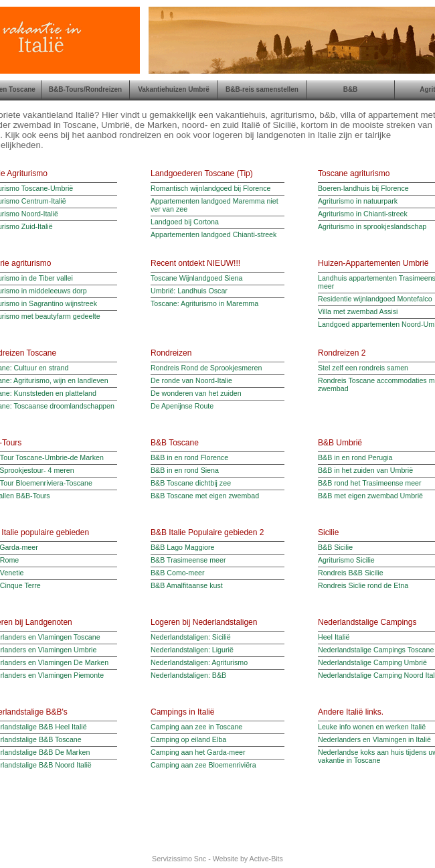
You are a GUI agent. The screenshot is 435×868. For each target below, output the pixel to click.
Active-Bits (266, 859)
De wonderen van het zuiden (196, 393)
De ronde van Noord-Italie (191, 380)
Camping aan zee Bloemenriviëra (203, 765)
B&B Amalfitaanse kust (187, 585)
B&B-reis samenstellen (262, 89)
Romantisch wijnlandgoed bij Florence (210, 188)
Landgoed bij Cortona (185, 222)
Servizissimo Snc (179, 859)
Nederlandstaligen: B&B (188, 675)
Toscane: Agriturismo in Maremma (204, 303)
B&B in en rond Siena (185, 470)
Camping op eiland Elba (188, 739)
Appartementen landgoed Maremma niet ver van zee (214, 205)
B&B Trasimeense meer (188, 560)
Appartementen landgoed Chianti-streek (213, 234)
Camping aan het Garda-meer (198, 752)
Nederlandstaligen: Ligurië (192, 650)
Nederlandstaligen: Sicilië (191, 637)
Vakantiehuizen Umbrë (174, 89)
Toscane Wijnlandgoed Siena (196, 278)
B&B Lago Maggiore (182, 547)
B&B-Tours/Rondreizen (85, 89)
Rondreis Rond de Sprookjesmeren (206, 368)
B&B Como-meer (178, 573)
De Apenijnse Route (182, 406)
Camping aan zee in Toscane (196, 727)
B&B (351, 89)
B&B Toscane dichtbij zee (191, 483)
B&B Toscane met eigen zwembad (205, 496)
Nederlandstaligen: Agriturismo (199, 662)
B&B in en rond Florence (189, 457)
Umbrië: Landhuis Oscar (189, 291)
